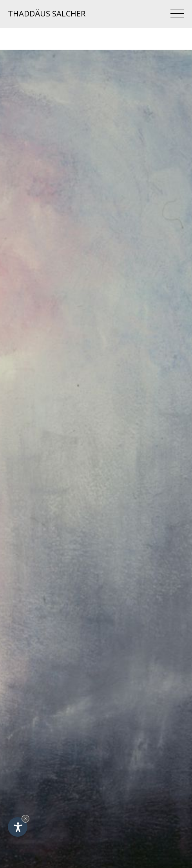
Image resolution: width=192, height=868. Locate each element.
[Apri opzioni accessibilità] (18, 827)
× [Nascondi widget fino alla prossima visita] (25, 819)
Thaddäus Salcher (47, 13)
